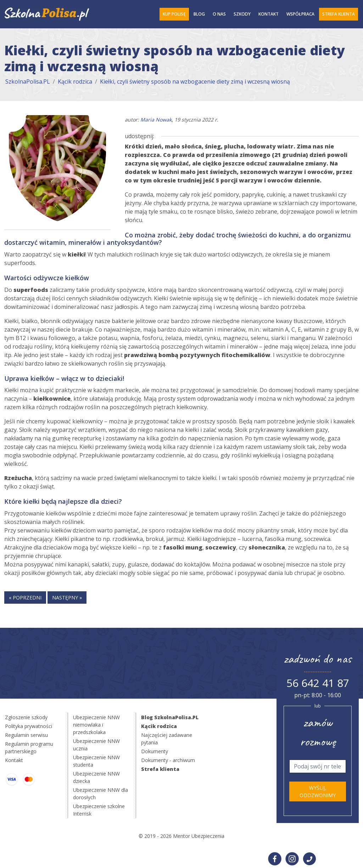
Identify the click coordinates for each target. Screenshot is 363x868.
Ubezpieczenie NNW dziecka (96, 777)
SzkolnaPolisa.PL (28, 81)
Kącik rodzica (75, 81)
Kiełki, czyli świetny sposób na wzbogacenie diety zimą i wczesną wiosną (195, 81)
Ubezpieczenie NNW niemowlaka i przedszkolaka (96, 725)
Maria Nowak (156, 120)
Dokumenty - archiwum (168, 760)
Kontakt (269, 14)
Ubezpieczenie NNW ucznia (96, 745)
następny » (67, 598)
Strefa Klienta (339, 14)
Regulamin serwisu (26, 735)
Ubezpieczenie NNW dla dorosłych (100, 794)
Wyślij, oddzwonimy (318, 791)
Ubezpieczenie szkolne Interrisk (99, 810)
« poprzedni (25, 598)
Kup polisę (174, 14)
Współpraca (300, 14)
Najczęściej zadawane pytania (167, 739)
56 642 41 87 (318, 683)
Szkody (242, 14)
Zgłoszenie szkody (26, 717)
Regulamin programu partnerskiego (29, 748)
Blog (199, 14)
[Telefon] (318, 766)
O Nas (219, 14)
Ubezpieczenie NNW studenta (96, 761)
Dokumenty (155, 751)
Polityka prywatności (29, 726)
